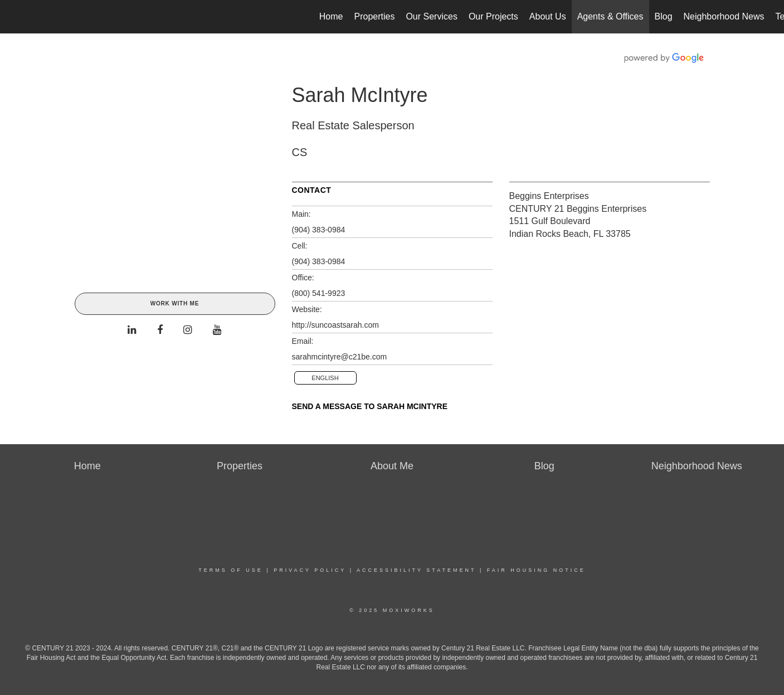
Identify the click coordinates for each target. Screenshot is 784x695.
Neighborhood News (724, 16)
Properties (375, 16)
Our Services (431, 16)
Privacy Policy (310, 570)
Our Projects (493, 16)
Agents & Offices (610, 16)
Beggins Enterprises (549, 196)
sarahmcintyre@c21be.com (340, 357)
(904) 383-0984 (319, 230)
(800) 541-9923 (319, 293)
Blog (664, 16)
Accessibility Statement (416, 570)
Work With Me (175, 303)
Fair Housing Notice (536, 570)
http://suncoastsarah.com (335, 325)
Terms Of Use (231, 570)
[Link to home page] (14, 17)
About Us (548, 16)
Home (331, 16)
